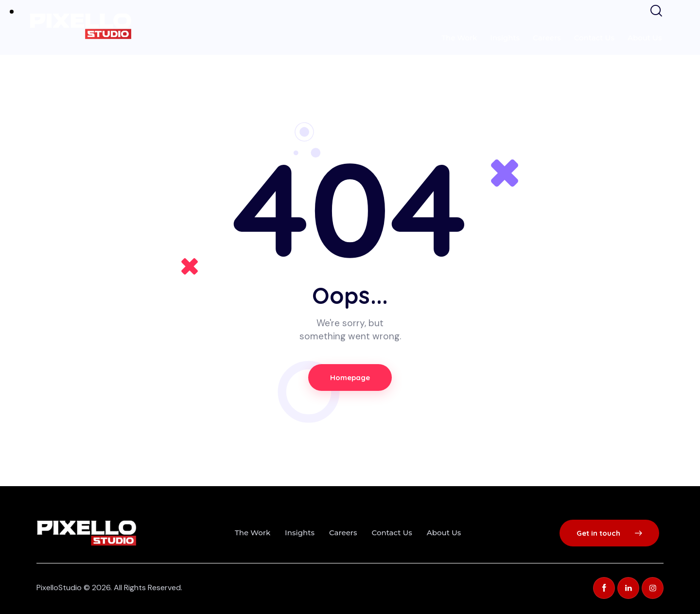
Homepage (350, 377)
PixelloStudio (59, 588)
